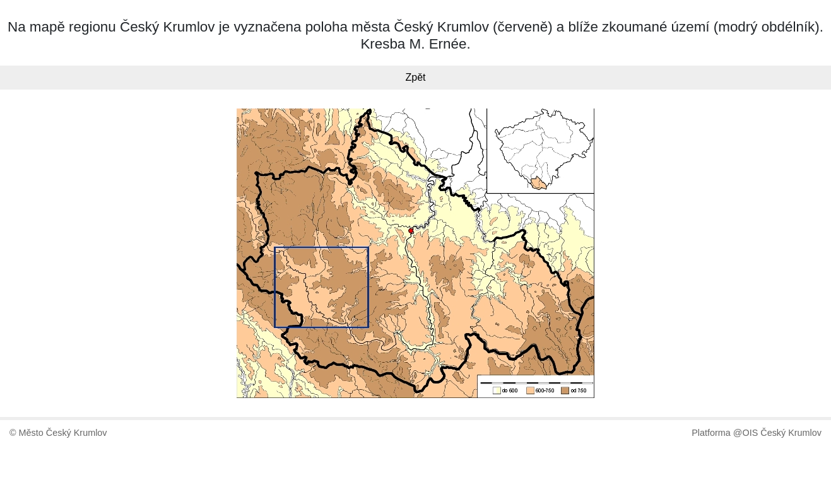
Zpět (415, 77)
